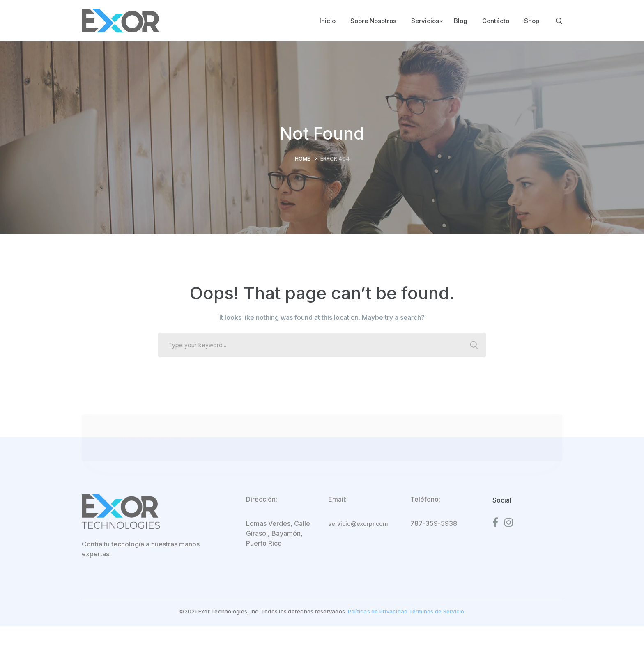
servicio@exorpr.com (358, 524)
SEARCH (474, 345)
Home (302, 158)
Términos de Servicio (437, 611)
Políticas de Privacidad (378, 611)
